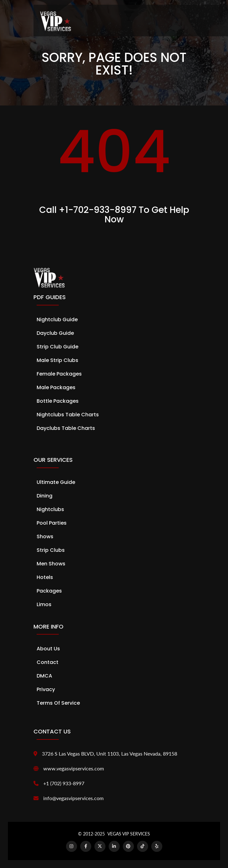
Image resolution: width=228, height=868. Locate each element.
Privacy (46, 689)
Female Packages (59, 374)
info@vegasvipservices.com (73, 798)
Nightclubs (50, 509)
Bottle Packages (58, 401)
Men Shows (51, 564)
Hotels (45, 577)
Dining (45, 496)
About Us (48, 649)
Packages (49, 591)
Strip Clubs (51, 550)
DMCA (44, 676)
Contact (48, 662)
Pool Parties (52, 523)
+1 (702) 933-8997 (64, 783)
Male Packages (56, 387)
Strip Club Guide (57, 347)
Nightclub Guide (57, 319)
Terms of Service (58, 703)
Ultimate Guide (56, 482)
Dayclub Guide (55, 333)
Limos (44, 604)
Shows (45, 536)
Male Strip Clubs (57, 360)
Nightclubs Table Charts (68, 415)
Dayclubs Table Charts (66, 428)
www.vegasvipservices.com (74, 768)
